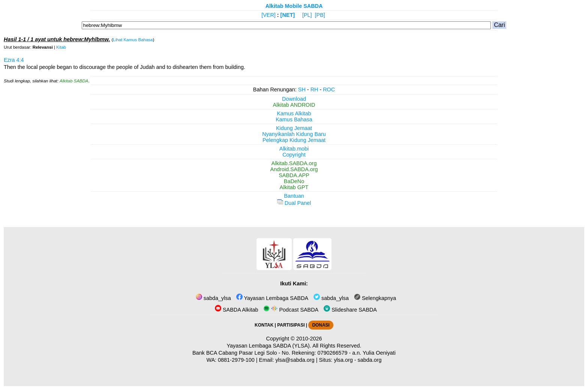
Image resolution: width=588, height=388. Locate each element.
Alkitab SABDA (74, 81)
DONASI (321, 325)
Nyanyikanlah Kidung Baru (294, 134)
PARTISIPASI (291, 325)
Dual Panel (294, 203)
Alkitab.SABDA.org (294, 163)
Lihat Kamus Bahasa (133, 40)
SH (302, 90)
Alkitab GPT (294, 187)
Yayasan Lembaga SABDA (272, 298)
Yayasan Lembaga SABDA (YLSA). (269, 346)
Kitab (61, 47)
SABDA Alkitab (236, 310)
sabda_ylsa (213, 298)
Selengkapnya (375, 298)
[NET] (288, 15)
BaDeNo (294, 181)
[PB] (320, 15)
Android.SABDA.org (294, 169)
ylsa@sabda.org (295, 360)
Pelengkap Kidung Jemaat (294, 140)
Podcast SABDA (291, 310)
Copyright (294, 155)
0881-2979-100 (236, 360)
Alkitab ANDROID (294, 105)
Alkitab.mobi (294, 149)
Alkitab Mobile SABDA (294, 6)
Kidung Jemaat (294, 128)
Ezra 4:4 (14, 60)
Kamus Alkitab (294, 113)
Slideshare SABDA (350, 310)
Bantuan (294, 196)
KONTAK (264, 325)
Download (294, 99)
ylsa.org (343, 360)
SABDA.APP (294, 175)
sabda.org (370, 360)
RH (314, 90)
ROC (329, 90)
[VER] (268, 15)
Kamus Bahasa (294, 119)
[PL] (307, 15)
